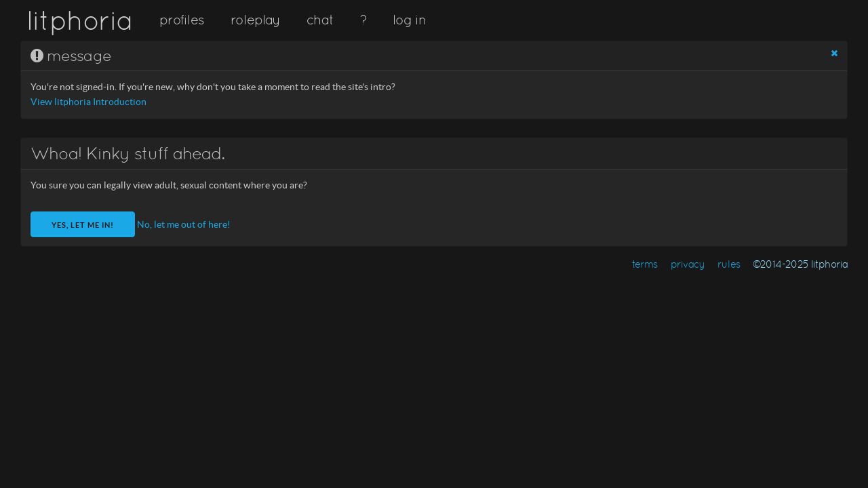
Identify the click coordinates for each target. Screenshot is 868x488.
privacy (688, 264)
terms (645, 264)
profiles (182, 20)
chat (320, 20)
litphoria (80, 20)
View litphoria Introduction (88, 102)
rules (729, 264)
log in (409, 20)
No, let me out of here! (184, 225)
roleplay (256, 20)
